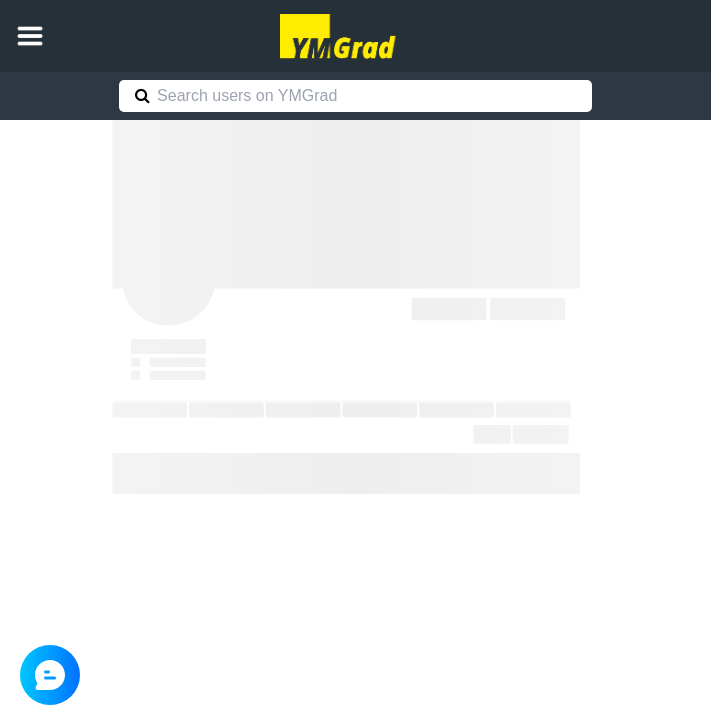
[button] (30, 36)
